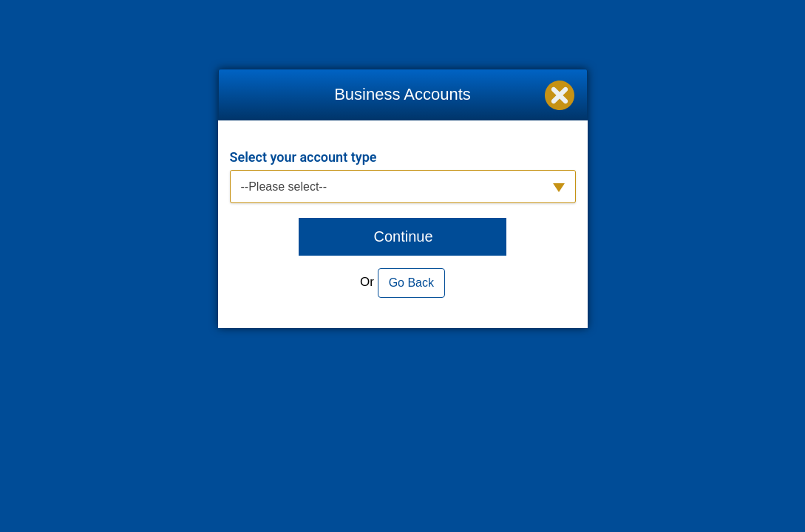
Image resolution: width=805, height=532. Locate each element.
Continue (403, 236)
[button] (403, 187)
